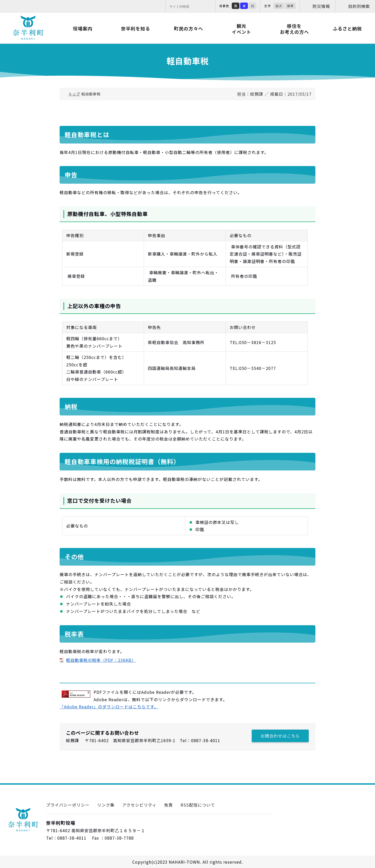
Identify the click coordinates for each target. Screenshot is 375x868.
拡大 (279, 6)
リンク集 (106, 805)
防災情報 (321, 6)
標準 (290, 6)
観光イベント (241, 29)
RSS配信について (198, 805)
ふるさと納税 (347, 28)
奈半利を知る (136, 28)
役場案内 (83, 28)
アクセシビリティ (139, 805)
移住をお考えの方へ (294, 29)
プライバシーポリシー (68, 805)
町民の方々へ (189, 28)
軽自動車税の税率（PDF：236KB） (101, 660)
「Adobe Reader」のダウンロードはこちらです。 (109, 707)
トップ (74, 94)
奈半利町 (28, 28)
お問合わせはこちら (280, 736)
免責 (169, 805)
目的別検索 (359, 6)
